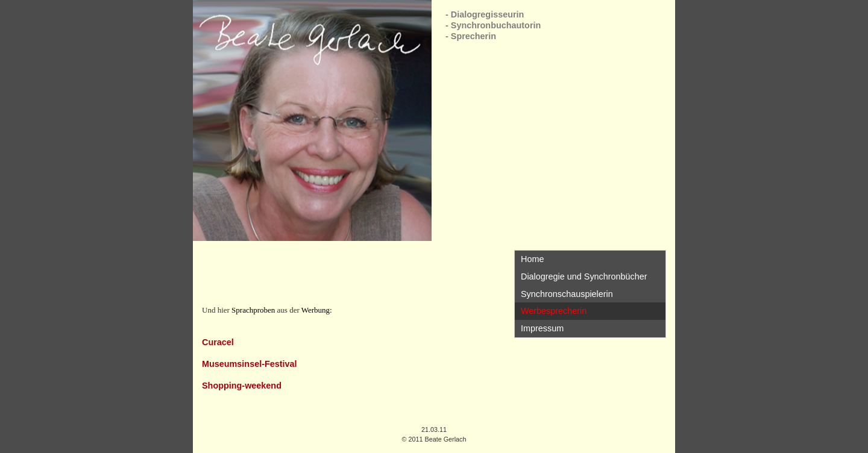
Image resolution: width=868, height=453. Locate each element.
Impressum (542, 328)
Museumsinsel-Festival (250, 364)
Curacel (218, 342)
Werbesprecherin (554, 311)
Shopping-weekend (242, 386)
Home (532, 259)
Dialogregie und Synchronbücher (584, 276)
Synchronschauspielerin (567, 294)
